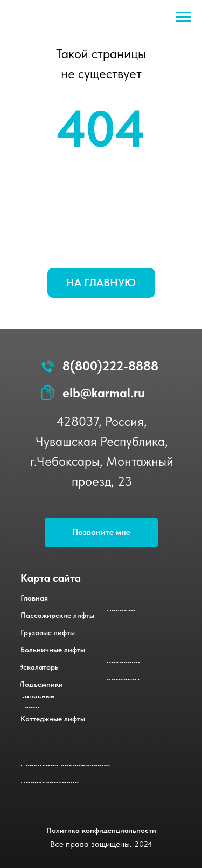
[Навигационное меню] (184, 17)
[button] (101, 532)
